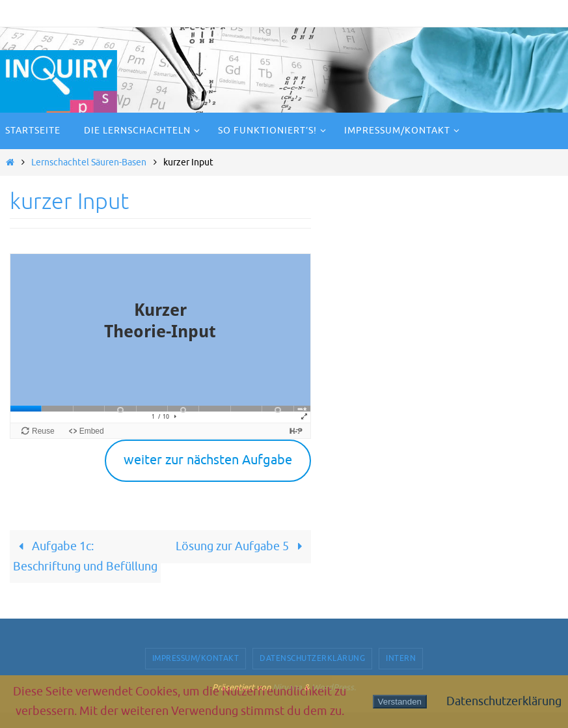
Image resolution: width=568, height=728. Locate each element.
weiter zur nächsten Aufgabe (208, 460)
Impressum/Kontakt (196, 658)
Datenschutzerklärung (312, 658)
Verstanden (400, 702)
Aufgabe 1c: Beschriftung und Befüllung (85, 556)
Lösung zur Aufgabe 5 (242, 546)
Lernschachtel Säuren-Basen (89, 162)
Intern (401, 658)
